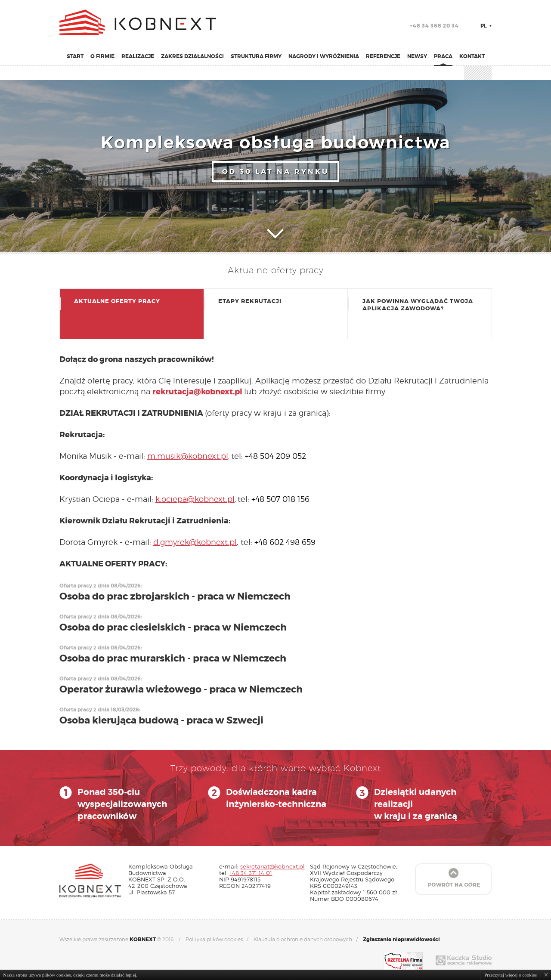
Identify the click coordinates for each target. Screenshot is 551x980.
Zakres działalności (192, 56)
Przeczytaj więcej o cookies (511, 975)
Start (75, 56)
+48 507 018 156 (280, 499)
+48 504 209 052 (275, 456)
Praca (443, 56)
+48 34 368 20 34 (434, 26)
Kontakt (472, 56)
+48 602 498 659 (285, 542)
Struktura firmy (256, 56)
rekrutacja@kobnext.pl (197, 392)
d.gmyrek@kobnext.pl (195, 542)
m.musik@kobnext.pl (188, 456)
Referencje (383, 56)
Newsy (417, 56)
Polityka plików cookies (214, 939)
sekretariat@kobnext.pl (272, 866)
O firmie (102, 56)
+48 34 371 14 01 (251, 873)
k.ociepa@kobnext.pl (195, 499)
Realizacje (138, 56)
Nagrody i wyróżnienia (324, 56)
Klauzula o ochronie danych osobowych (303, 939)
